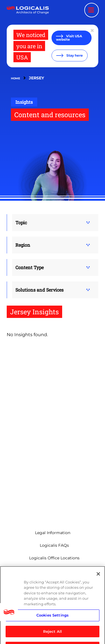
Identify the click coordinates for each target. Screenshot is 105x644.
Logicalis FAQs (54, 545)
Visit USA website (69, 38)
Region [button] (23, 245)
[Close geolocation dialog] (93, 31)
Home (16, 78)
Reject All (53, 636)
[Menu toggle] (92, 10)
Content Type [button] (30, 267)
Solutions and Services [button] (39, 290)
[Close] (98, 578)
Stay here (74, 55)
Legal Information (53, 533)
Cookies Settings (53, 620)
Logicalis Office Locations (54, 558)
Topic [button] (21, 222)
